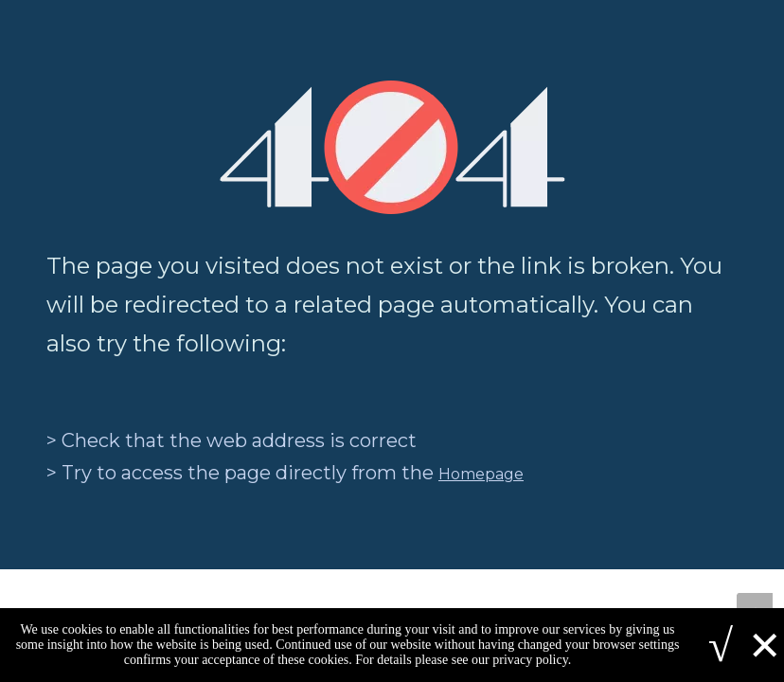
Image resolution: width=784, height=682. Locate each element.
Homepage (481, 474)
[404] (392, 147)
